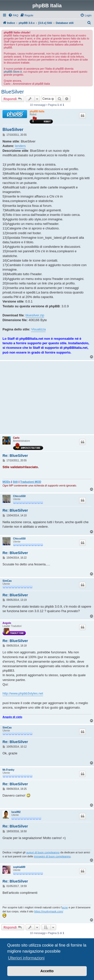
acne (65, 907)
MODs (7, 482)
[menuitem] (13, 15)
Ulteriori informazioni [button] (26, 958)
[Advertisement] (47, 398)
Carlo (16, 438)
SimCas (7, 581)
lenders (20, 146)
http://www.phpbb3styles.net (23, 693)
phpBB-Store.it (13, 72)
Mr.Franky (8, 770)
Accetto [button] (47, 971)
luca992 (16, 812)
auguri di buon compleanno (43, 852)
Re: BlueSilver (15, 455)
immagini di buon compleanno (52, 856)
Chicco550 (19, 496)
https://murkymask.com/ (49, 911)
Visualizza (38, 329)
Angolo (7, 623)
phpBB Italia (37, 111)
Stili (15, 482)
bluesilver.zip (35, 315)
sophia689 (19, 867)
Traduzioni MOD (31, 482)
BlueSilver (13, 92)
